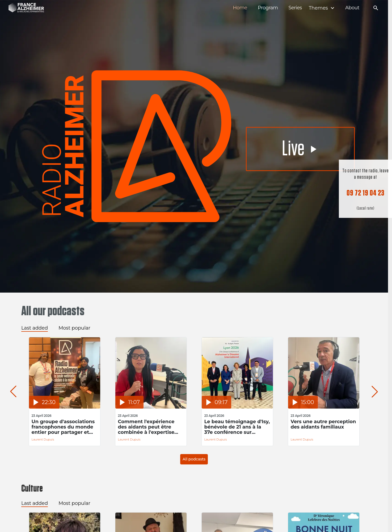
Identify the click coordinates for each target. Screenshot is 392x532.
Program (268, 8)
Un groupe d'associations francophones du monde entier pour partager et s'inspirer (63, 427)
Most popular (74, 328)
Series (295, 8)
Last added (35, 328)
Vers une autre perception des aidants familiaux (323, 424)
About (352, 8)
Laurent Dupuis (43, 439)
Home (240, 8)
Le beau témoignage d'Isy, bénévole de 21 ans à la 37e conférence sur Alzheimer (237, 427)
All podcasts (194, 459)
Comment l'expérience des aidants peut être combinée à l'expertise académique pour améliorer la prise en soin (149, 427)
